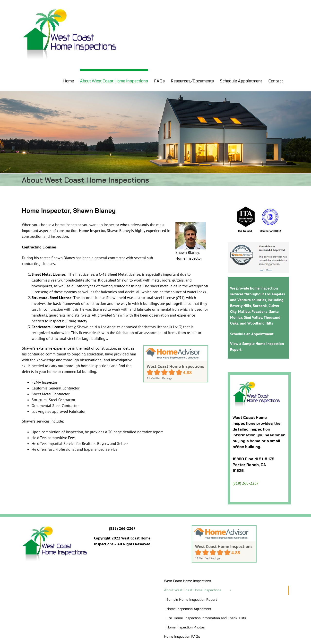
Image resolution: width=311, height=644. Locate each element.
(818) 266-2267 (246, 483)
